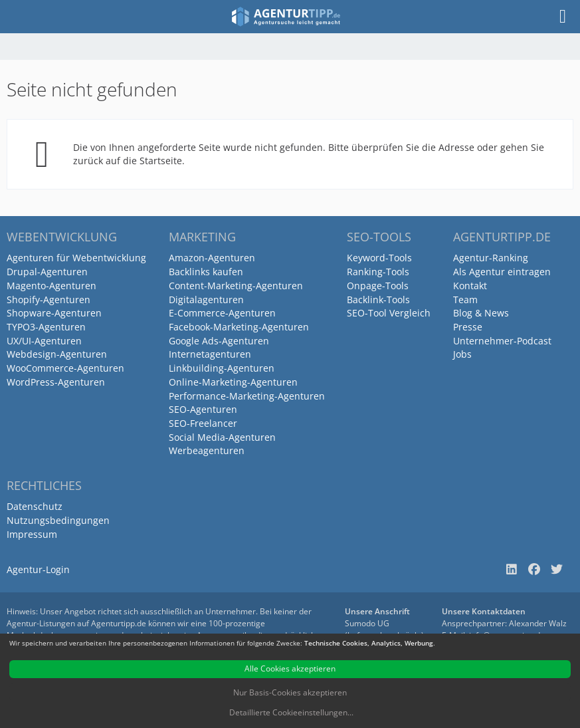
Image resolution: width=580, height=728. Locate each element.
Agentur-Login (38, 569)
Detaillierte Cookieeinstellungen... (291, 712)
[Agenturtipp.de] (286, 17)
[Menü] (563, 17)
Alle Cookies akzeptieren (290, 668)
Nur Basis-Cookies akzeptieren (290, 692)
